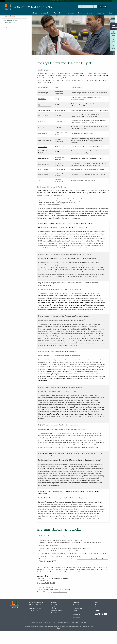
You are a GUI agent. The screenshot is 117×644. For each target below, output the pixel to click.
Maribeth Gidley (43, 129)
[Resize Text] (109, 18)
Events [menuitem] (89, 13)
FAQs (5, 25)
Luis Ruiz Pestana (44, 171)
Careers (75, 624)
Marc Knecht (42, 141)
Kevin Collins (42, 112)
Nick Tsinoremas (43, 188)
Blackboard (54, 626)
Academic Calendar (57, 624)
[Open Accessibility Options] (2, 1)
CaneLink (54, 622)
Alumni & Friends (78, 618)
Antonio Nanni (43, 160)
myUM (53, 620)
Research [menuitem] (70, 13)
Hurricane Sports (78, 622)
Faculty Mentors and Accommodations (64, 20)
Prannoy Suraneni (44, 183)
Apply (6, 41)
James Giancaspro (44, 123)
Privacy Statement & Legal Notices (79, 636)
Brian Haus (42, 135)
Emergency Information (63, 636)
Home (4, 20)
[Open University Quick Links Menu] (115, 1)
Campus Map (99, 618)
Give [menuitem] (110, 13)
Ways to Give (77, 632)
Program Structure (10, 29)
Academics (11, 20)
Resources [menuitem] (100, 13)
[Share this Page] (113, 19)
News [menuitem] (80, 13)
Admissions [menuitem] (58, 13)
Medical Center (77, 620)
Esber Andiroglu (43, 106)
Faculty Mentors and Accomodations (11, 35)
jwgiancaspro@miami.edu (59, 605)
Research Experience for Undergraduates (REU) (39, 20)
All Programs (20, 20)
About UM (54, 618)
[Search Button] (96, 7)
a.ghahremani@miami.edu (62, 603)
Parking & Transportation (102, 620)
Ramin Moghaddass (45, 154)
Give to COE (76, 630)
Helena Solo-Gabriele (45, 178)
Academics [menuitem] (45, 13)
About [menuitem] (34, 13)
